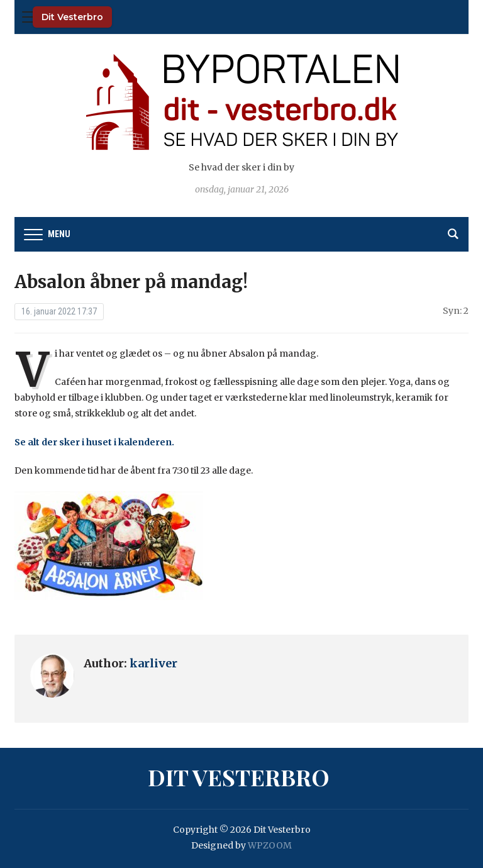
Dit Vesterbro (72, 17)
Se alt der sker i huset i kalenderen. (94, 442)
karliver (153, 663)
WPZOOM (270, 845)
